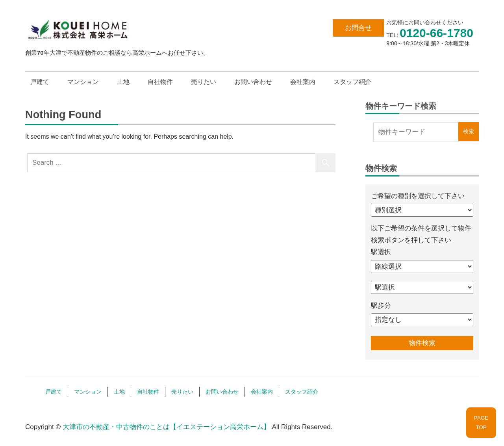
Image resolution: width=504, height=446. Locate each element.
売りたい (204, 82)
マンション (83, 82)
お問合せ (358, 28)
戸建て (40, 82)
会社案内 (303, 82)
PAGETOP (481, 423)
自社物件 (160, 82)
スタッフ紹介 (352, 82)
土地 (123, 82)
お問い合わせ (253, 82)
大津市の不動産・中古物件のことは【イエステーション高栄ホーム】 (166, 427)
